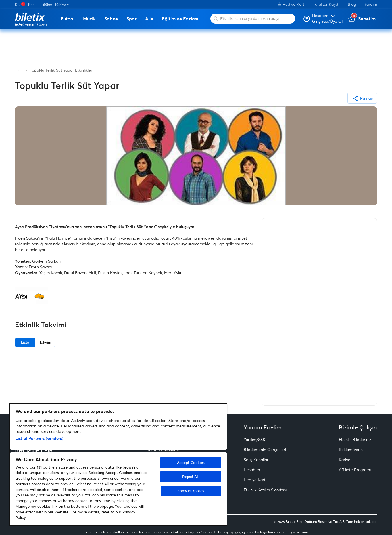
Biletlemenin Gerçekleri (265, 449)
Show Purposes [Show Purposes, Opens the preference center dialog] (191, 491)
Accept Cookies (191, 463)
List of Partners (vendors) (39, 438)
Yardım (371, 4)
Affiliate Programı (355, 470)
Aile (149, 19)
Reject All (191, 477)
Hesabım (252, 470)
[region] (118, 464)
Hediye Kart (291, 4)
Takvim (45, 342)
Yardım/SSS (254, 439)
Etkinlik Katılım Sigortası (265, 490)
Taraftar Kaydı (326, 4)
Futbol (68, 19)
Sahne (111, 19)
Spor (131, 19)
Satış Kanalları (256, 459)
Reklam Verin (351, 449)
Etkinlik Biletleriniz (355, 439)
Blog (352, 4)
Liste (25, 342)
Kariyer (345, 459)
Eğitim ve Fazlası (180, 19)
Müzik (89, 19)
